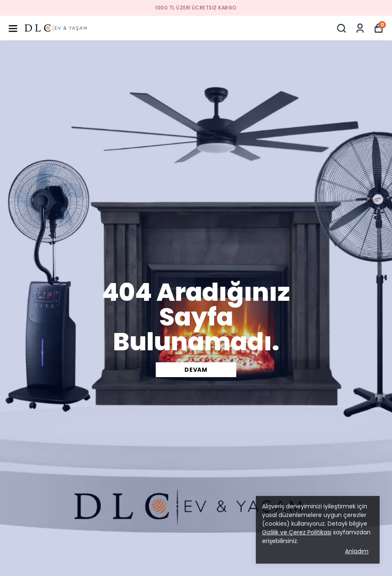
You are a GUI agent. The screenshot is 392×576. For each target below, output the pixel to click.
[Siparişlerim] (360, 28)
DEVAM (196, 370)
